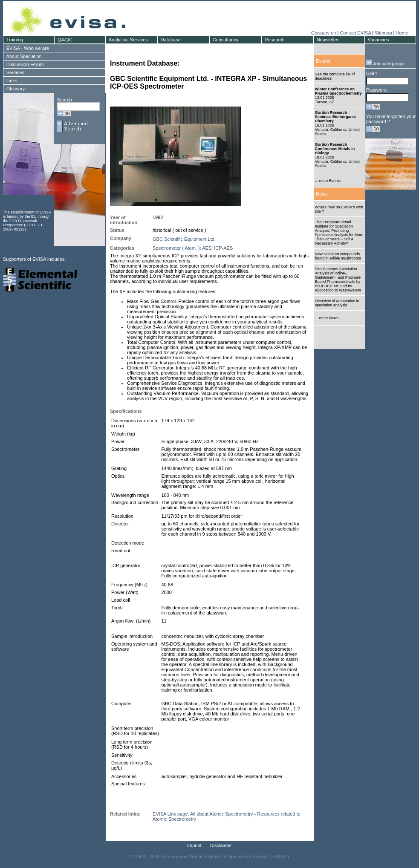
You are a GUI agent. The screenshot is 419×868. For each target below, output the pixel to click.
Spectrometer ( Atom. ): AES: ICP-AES (193, 248)
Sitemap (383, 33)
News (322, 194)
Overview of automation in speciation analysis (337, 303)
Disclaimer (221, 845)
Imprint (194, 845)
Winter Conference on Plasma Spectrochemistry (338, 91)
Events (323, 61)
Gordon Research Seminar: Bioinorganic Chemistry (335, 117)
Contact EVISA (355, 33)
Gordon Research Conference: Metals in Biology (335, 149)
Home (402, 33)
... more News (327, 318)
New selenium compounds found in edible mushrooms (338, 256)
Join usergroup (385, 63)
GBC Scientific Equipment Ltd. (184, 239)
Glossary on (324, 33)
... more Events (328, 181)
